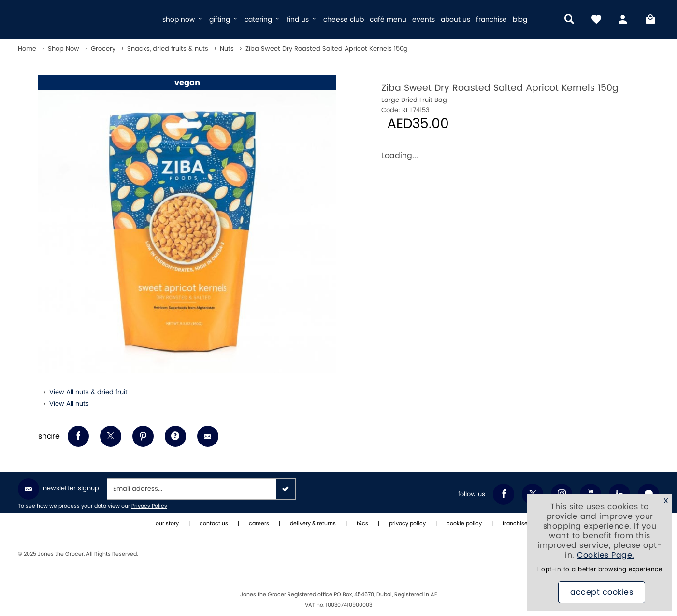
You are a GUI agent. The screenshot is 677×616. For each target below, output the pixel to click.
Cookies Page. (606, 555)
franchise (491, 20)
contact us (214, 524)
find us (302, 20)
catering (263, 20)
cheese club (344, 20)
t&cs (362, 524)
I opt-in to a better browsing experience (600, 569)
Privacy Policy (149, 506)
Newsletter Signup (58, 489)
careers (259, 524)
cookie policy (464, 524)
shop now (183, 20)
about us (455, 20)
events (424, 20)
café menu (388, 20)
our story (167, 524)
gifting (224, 20)
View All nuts (69, 404)
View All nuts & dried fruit (88, 392)
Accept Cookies (602, 592)
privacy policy (407, 524)
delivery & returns (313, 524)
